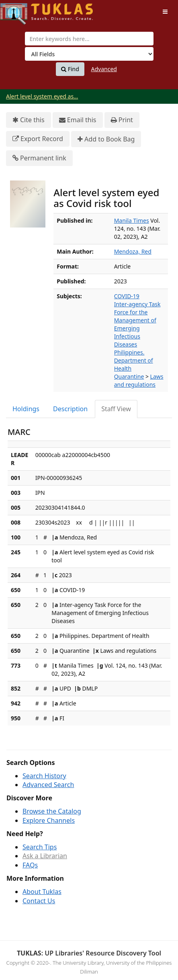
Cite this (29, 120)
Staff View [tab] (116, 409)
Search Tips (40, 847)
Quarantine (129, 376)
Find (70, 69)
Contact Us (39, 901)
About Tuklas (42, 892)
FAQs (30, 865)
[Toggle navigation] (165, 12)
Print (122, 120)
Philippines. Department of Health (134, 360)
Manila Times (132, 220)
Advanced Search (48, 785)
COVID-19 (127, 296)
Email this (78, 120)
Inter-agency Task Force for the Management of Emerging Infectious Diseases (137, 324)
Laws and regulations (139, 380)
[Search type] (89, 54)
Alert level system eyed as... (42, 96)
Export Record (38, 139)
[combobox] (89, 39)
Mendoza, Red (133, 251)
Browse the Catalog (52, 811)
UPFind (20, 10)
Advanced (104, 69)
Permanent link (39, 158)
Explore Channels (49, 820)
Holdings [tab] (26, 409)
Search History (44, 776)
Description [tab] (70, 409)
